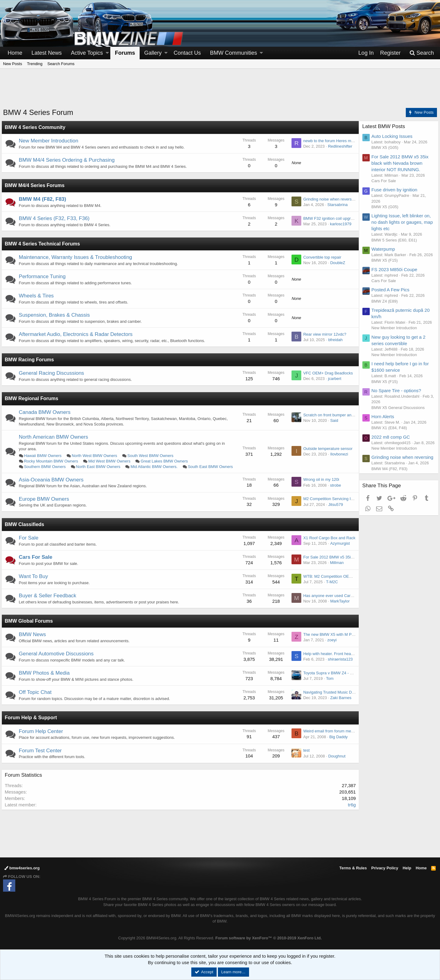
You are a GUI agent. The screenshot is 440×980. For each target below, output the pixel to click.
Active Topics (87, 53)
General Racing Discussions (53, 373)
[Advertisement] (220, 92)
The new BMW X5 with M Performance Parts (341, 640)
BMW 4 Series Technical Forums (44, 244)
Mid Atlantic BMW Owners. (156, 467)
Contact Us (187, 53)
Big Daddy (337, 742)
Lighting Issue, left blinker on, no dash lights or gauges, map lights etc (403, 222)
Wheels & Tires (38, 296)
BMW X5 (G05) (387, 147)
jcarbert (333, 379)
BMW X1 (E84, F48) (391, 439)
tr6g (350, 811)
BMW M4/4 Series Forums (36, 185)
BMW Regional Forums (33, 398)
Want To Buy (35, 582)
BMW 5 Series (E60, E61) (396, 240)
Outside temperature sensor (326, 451)
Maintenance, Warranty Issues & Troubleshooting (77, 257)
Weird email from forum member (330, 737)
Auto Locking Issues (394, 136)
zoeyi (330, 645)
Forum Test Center (42, 756)
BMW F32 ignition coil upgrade (329, 218)
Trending (35, 64)
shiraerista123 (339, 665)
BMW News (34, 640)
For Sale (30, 543)
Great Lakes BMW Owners (166, 461)
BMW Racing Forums (31, 360)
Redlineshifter (339, 146)
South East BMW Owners (48, 472)
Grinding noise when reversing (328, 199)
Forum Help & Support (33, 723)
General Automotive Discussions (58, 659)
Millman (335, 568)
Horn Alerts (384, 427)
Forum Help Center (43, 737)
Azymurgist (338, 549)
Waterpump (385, 249)
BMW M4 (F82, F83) (44, 199)
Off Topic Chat (37, 698)
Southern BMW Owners (47, 467)
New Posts (13, 64)
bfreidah (334, 340)
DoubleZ (336, 263)
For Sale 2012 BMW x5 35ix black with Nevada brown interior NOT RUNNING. (402, 163)
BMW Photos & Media (46, 678)
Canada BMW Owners (46, 412)
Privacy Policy (385, 868)
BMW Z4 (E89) (386, 307)
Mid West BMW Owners (111, 461)
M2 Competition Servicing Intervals (332, 505)
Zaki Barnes (339, 703)
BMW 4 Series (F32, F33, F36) (56, 218)
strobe (334, 491)
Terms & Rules (353, 868)
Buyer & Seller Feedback (49, 601)
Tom (328, 684)
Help (407, 868)
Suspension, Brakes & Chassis (56, 315)
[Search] (422, 53)
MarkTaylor (338, 607)
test (305, 756)
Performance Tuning (44, 276)
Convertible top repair (321, 257)
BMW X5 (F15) (386, 266)
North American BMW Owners (55, 437)
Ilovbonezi (337, 457)
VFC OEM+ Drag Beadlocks (326, 373)
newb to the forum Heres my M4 (330, 141)
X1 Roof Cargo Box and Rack (328, 543)
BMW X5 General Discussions (400, 419)
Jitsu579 (334, 510)
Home (15, 53)
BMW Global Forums (30, 626)
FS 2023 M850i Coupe (396, 275)
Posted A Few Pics (392, 295)
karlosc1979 (339, 224)
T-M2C (330, 587)
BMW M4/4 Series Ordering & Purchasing (68, 160)
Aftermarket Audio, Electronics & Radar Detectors (77, 334)
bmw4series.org (22, 868)
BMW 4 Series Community (37, 127)
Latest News (47, 53)
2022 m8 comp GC (392, 448)
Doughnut (335, 762)
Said (332, 420)
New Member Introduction (50, 141)
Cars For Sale (37, 563)
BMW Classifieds (26, 530)
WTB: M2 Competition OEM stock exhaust (339, 582)
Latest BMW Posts (385, 126)
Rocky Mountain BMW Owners (53, 461)
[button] (107, 53)
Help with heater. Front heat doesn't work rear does (346, 659)
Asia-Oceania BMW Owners (53, 485)
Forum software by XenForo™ (269, 938)
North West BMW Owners (96, 456)
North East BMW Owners (100, 467)
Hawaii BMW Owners (44, 456)
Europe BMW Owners (46, 505)
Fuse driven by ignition (396, 190)
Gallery (153, 53)
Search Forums (61, 64)
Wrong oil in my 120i (320, 485)
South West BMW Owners (152, 456)
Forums (125, 53)
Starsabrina (336, 205)
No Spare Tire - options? (398, 402)
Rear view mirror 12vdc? (323, 334)
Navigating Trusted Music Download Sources (341, 698)
